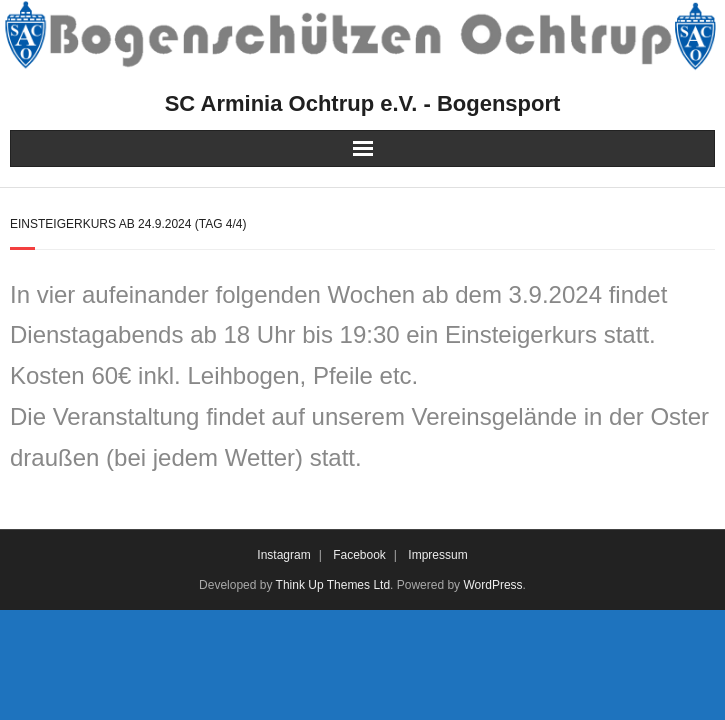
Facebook (359, 555)
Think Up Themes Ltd (333, 585)
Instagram (283, 555)
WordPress (492, 585)
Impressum (437, 555)
